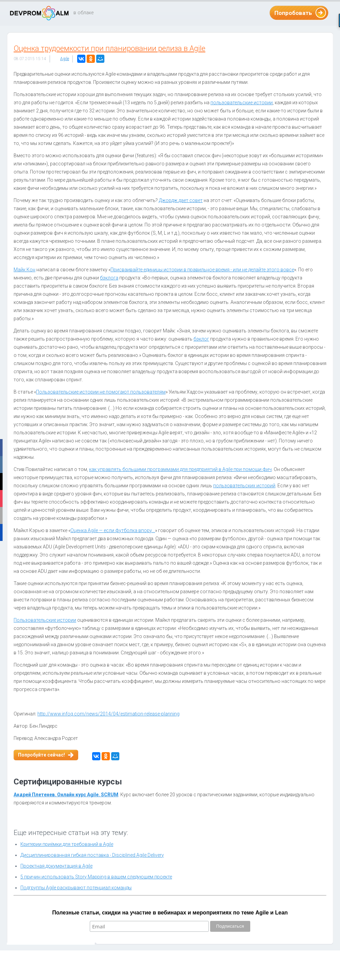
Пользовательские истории (45, 620)
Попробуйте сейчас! (41, 755)
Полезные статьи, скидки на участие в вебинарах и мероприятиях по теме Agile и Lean (170, 913)
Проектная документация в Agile (56, 866)
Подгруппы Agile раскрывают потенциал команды (76, 888)
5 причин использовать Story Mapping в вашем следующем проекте (96, 877)
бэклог (201, 339)
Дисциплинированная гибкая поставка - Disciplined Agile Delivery (92, 855)
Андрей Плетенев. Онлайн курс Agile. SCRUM (66, 795)
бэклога (109, 278)
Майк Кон (24, 270)
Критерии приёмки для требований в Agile (67, 844)
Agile (65, 59)
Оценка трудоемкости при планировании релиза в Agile (109, 48)
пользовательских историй (244, 486)
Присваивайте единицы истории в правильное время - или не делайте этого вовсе (202, 270)
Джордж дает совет (181, 200)
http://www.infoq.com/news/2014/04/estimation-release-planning (108, 714)
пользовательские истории (242, 103)
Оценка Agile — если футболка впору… (113, 530)
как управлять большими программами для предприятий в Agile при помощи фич (180, 469)
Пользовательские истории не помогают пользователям (101, 392)
